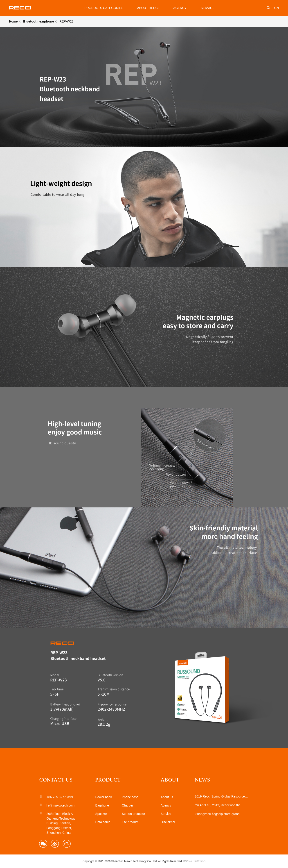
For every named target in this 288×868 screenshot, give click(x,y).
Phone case (130, 797)
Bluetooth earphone (39, 21)
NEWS (202, 780)
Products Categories (104, 8)
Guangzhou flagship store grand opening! (217, 814)
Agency (180, 8)
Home (13, 21)
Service (166, 814)
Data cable (103, 822)
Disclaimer (168, 822)
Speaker (101, 814)
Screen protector (133, 814)
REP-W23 (66, 21)
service (208, 8)
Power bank (103, 797)
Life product (130, 822)
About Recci (148, 8)
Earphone (102, 805)
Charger (127, 805)
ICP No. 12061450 (195, 861)
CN (277, 8)
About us (167, 797)
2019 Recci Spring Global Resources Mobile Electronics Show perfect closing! (221, 796)
